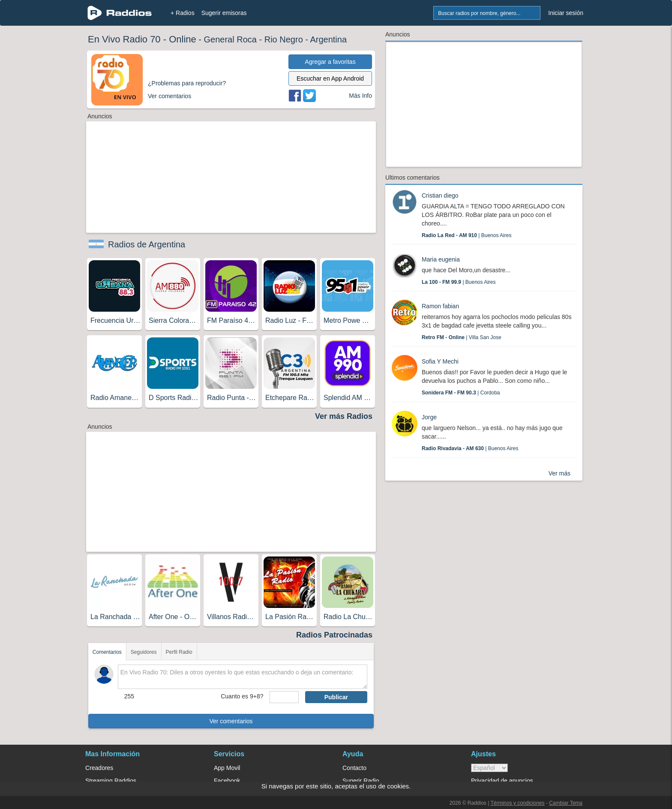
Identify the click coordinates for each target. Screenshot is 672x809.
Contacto (354, 768)
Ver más (559, 473)
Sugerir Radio (361, 781)
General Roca (230, 39)
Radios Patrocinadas (334, 635)
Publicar (336, 697)
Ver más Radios (344, 416)
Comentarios (107, 652)
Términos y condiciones (517, 803)
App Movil (227, 768)
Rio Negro (284, 39)
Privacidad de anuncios (502, 781)
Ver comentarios (231, 721)
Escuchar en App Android (330, 78)
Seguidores (144, 652)
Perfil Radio (179, 652)
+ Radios (183, 13)
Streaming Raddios (111, 781)
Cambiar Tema (566, 803)
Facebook (227, 781)
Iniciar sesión (566, 13)
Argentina (328, 39)
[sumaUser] (284, 697)
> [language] (489, 768)
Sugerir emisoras (224, 13)
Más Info (360, 96)
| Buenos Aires (466, 235)
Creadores (99, 768)
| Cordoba (461, 393)
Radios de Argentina (147, 244)
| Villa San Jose (462, 337)
